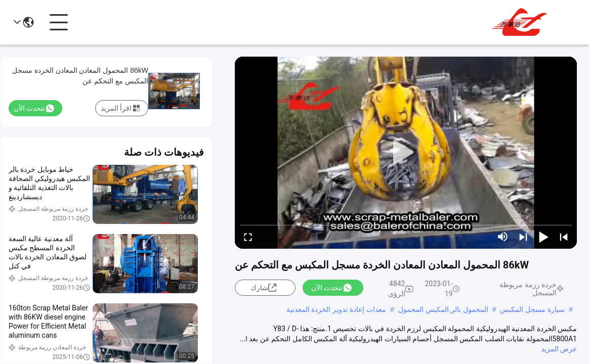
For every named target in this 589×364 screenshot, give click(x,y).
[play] (406, 153)
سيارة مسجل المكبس (532, 309)
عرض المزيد (559, 349)
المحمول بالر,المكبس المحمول (443, 309)
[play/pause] (543, 237)
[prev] (564, 237)
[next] (523, 237)
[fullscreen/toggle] (248, 237)
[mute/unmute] (503, 237)
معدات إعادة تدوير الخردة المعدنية (336, 309)
